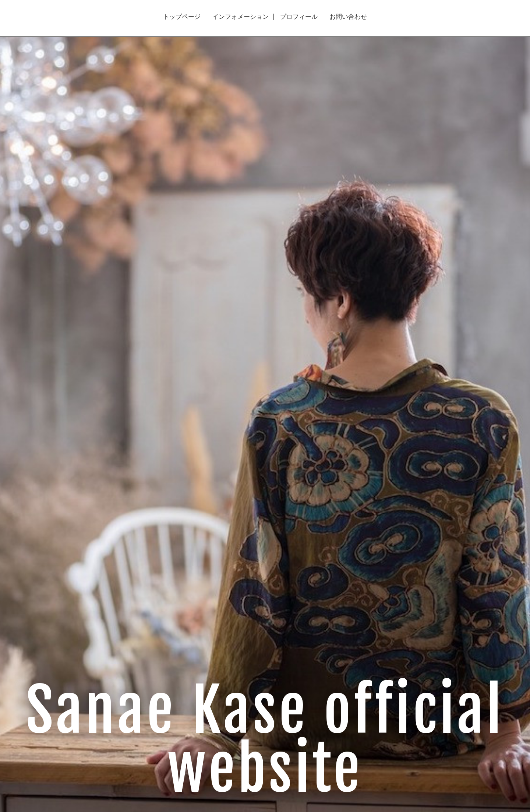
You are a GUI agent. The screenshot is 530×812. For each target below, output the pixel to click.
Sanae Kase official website (265, 740)
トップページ (182, 17)
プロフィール (299, 17)
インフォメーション (241, 17)
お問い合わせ (348, 17)
